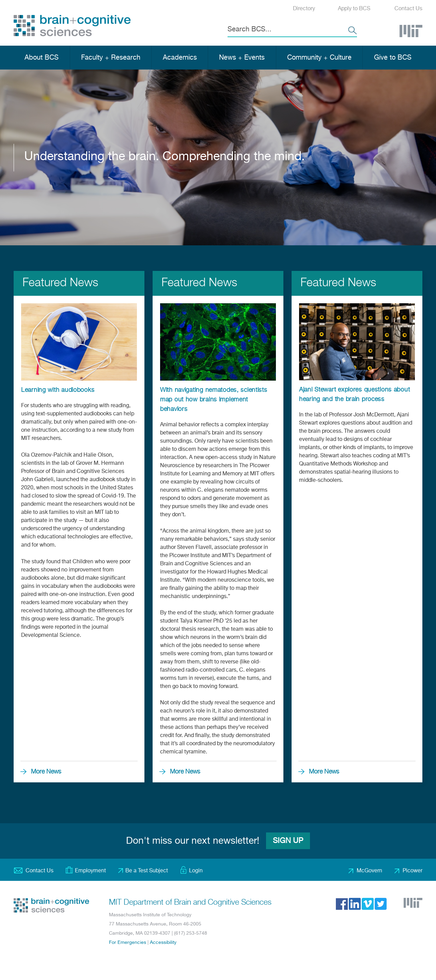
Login (196, 871)
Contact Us (408, 9)
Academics (180, 58)
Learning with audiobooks (58, 390)
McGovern (369, 871)
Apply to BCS (354, 9)
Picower (412, 871)
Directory (304, 9)
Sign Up (288, 841)
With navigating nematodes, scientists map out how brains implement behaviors (214, 400)
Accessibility (163, 943)
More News (46, 772)
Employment (90, 871)
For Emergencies (128, 943)
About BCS (42, 58)
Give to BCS (393, 58)
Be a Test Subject (147, 871)
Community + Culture (319, 58)
